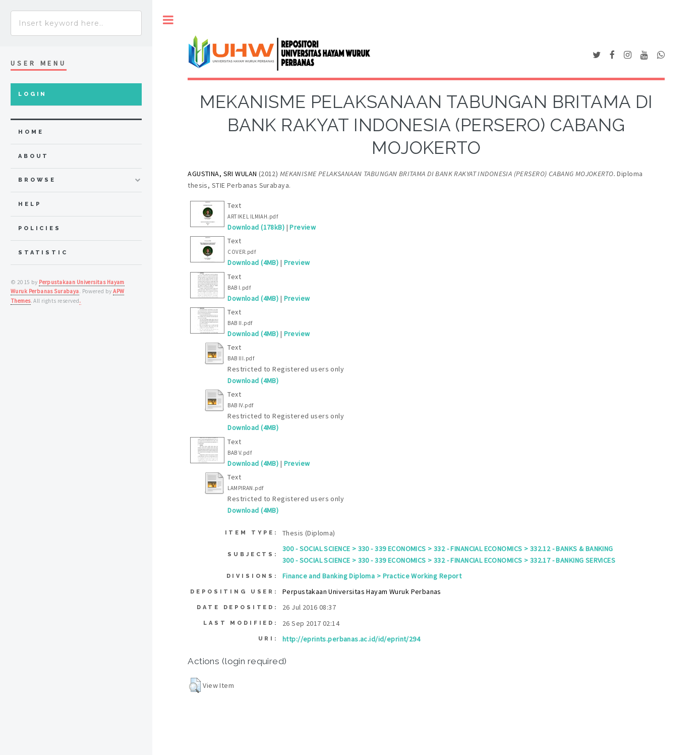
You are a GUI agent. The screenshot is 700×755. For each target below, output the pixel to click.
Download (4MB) (253, 262)
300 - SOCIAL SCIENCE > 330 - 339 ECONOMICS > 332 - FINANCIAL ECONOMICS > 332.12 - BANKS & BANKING (448, 549)
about (34, 156)
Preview (303, 227)
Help (30, 204)
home (31, 132)
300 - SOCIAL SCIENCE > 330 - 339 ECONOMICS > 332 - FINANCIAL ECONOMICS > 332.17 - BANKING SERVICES (449, 560)
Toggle (168, 20)
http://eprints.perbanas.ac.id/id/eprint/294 (351, 639)
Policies (40, 228)
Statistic (43, 253)
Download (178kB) (256, 227)
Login (33, 94)
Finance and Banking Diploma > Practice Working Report (372, 576)
